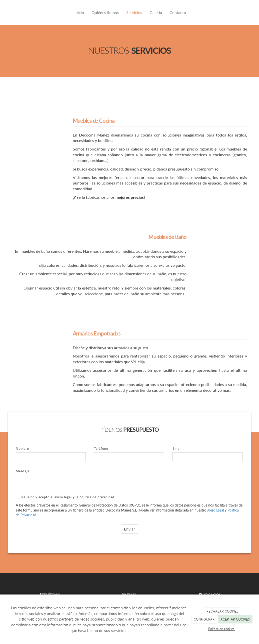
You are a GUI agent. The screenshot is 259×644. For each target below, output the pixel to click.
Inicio (79, 12)
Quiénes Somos (105, 12)
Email (177, 448)
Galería (156, 12)
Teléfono (101, 448)
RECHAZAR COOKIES (222, 611)
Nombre (22, 448)
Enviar (129, 529)
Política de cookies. (222, 629)
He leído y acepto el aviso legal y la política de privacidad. (65, 497)
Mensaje (23, 471)
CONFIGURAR (204, 619)
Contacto (178, 12)
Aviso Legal (215, 510)
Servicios (134, 12)
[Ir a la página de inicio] (11, 12)
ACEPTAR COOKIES (235, 619)
